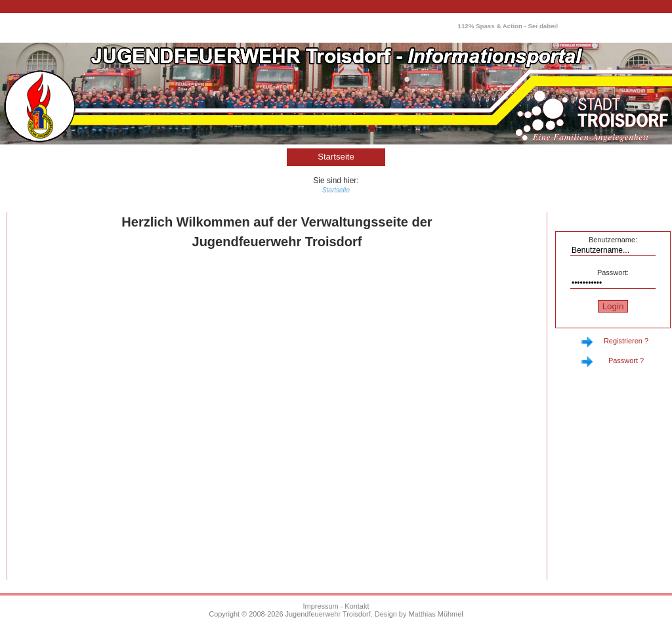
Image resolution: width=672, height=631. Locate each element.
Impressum (321, 606)
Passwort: (613, 272)
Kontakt (357, 606)
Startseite (336, 157)
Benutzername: (613, 240)
